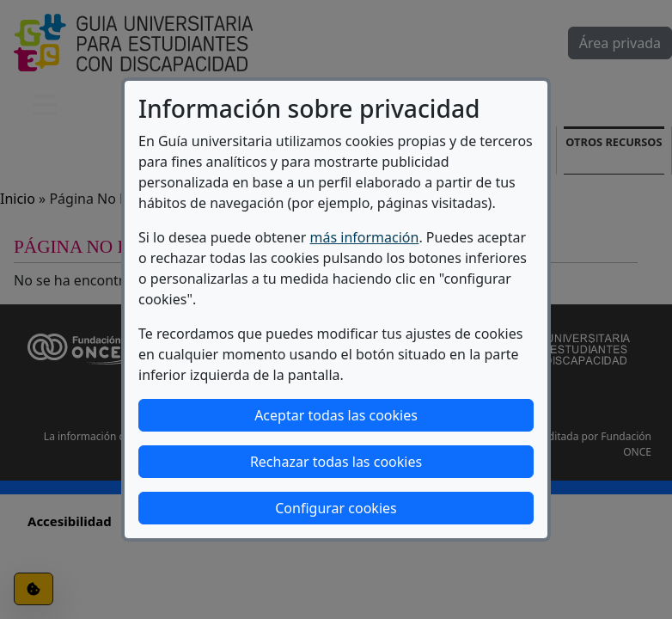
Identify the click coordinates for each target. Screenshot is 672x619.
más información (365, 237)
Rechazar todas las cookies (336, 462)
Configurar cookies (336, 508)
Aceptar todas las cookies (336, 415)
